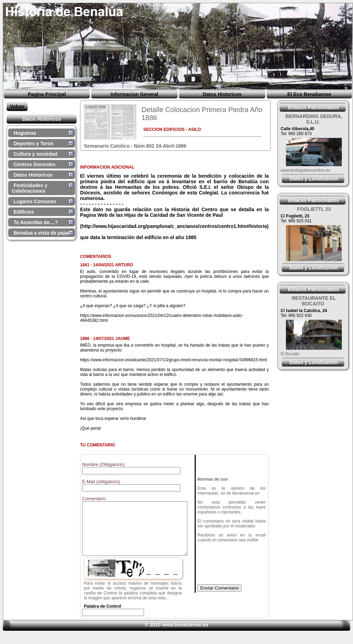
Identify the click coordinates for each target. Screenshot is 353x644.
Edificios (24, 212)
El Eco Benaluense (309, 94)
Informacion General (134, 94)
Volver (17, 106)
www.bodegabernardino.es (305, 170)
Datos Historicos (222, 94)
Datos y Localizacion (314, 179)
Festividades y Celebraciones (30, 188)
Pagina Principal (47, 94)
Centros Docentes (35, 164)
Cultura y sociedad (35, 154)
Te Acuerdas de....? (36, 222)
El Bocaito (290, 354)
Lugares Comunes (35, 201)
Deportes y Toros (34, 143)
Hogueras (25, 133)
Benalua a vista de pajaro (43, 233)
